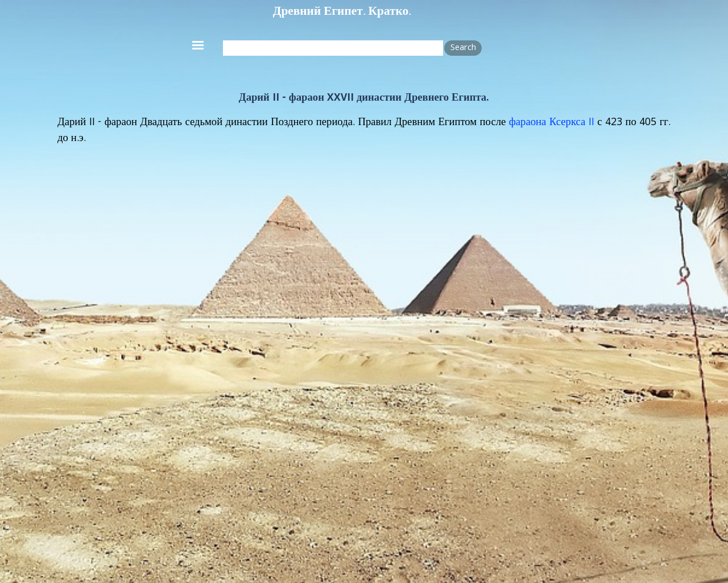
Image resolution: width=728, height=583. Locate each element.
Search (463, 48)
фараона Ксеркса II (552, 123)
